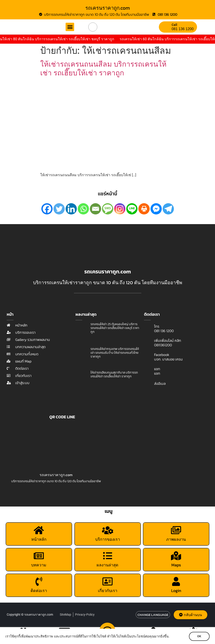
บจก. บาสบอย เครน (168, 359)
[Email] (95, 209)
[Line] (132, 209)
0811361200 (163, 345)
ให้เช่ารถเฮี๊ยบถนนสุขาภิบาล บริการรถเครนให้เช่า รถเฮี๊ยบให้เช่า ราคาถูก (114, 374)
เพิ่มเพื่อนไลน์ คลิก (168, 340)
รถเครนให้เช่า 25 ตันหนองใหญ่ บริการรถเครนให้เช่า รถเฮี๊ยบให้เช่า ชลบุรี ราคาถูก (115, 328)
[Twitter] (59, 209)
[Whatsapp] (83, 209)
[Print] (144, 209)
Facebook (162, 355)
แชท (157, 369)
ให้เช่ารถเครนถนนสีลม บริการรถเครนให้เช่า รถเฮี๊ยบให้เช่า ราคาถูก (103, 68)
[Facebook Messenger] (156, 209)
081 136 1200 (183, 29)
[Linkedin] (71, 209)
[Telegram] (168, 209)
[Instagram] (120, 209)
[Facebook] (47, 209)
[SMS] (108, 209)
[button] (70, 27)
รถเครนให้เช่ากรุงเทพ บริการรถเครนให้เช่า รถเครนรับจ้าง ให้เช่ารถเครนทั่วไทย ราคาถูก (115, 353)
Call (174, 25)
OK (199, 636)
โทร (157, 326)
